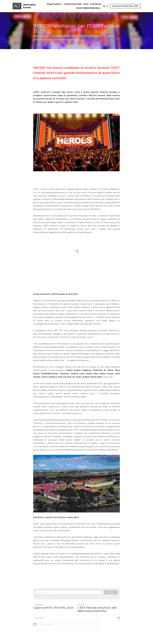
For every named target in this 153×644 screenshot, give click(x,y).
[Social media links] (107, 6)
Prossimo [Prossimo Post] (82, 605)
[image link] (17, 6)
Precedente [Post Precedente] (39, 605)
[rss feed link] (119, 618)
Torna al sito (38, 618)
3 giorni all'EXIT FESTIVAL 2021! (53, 608)
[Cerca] (104, 6)
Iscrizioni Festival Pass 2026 (125, 6)
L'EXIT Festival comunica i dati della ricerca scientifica (97, 609)
